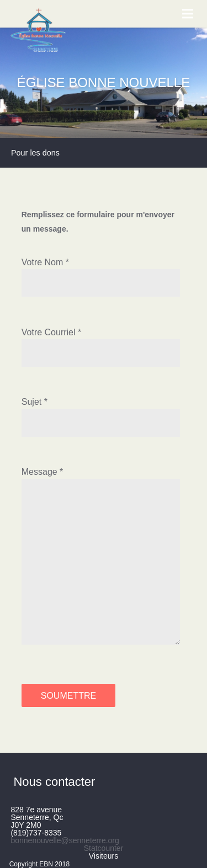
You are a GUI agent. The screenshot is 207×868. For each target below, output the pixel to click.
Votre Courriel (49, 332)
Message (39, 472)
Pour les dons (35, 153)
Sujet (31, 402)
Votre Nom (43, 262)
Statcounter (104, 848)
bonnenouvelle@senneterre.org (65, 840)
